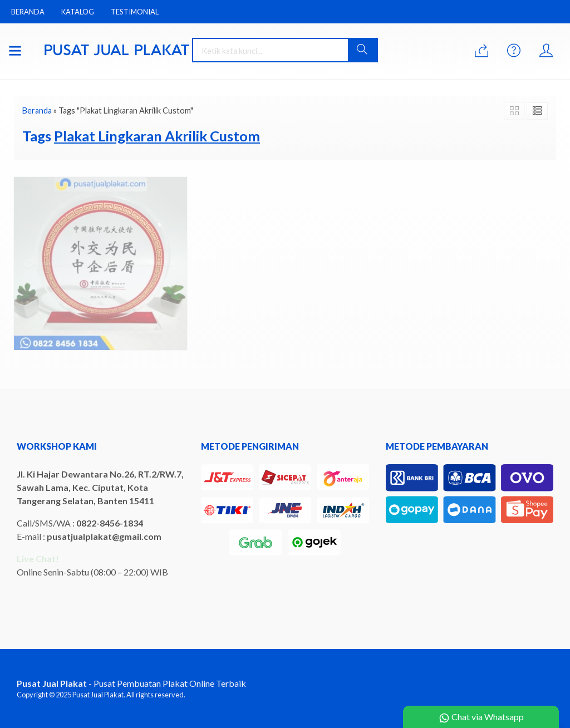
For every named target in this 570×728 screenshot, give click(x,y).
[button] (363, 50)
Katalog (78, 12)
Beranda (28, 12)
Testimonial (135, 12)
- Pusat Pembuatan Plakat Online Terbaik (131, 683)
